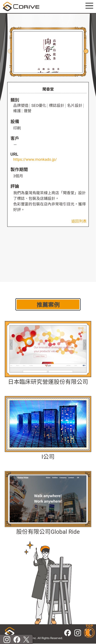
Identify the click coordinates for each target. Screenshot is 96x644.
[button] (86, 51)
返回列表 (79, 221)
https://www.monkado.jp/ (35, 159)
